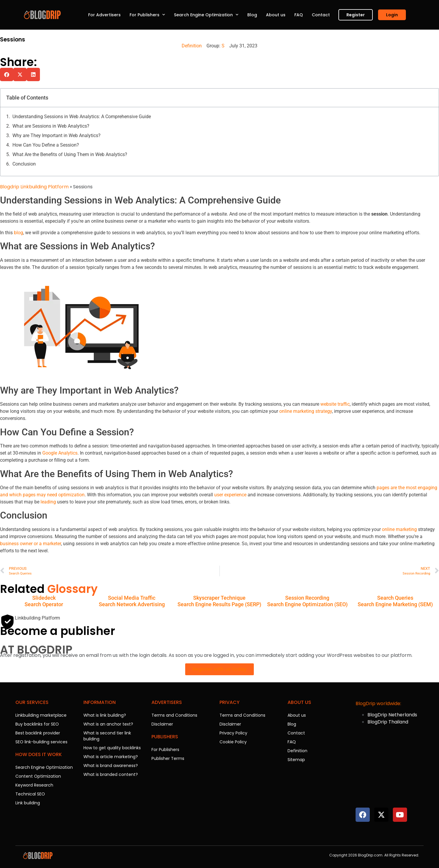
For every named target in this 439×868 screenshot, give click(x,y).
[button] (7, 74)
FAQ (299, 15)
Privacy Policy (233, 733)
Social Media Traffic (132, 598)
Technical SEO (30, 794)
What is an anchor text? (108, 724)
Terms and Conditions (174, 715)
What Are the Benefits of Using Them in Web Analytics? (70, 154)
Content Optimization (38, 776)
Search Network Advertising (132, 604)
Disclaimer (162, 724)
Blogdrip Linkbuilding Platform (34, 187)
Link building (28, 803)
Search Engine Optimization (206, 15)
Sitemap (296, 760)
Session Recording (307, 598)
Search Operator (44, 604)
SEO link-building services (41, 742)
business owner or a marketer (30, 544)
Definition (192, 46)
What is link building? (105, 715)
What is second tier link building (107, 736)
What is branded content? (111, 774)
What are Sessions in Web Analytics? (51, 126)
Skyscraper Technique (219, 598)
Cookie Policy (233, 742)
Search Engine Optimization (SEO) (307, 604)
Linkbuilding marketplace (41, 715)
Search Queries (395, 598)
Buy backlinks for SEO (37, 724)
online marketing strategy (306, 411)
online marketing (399, 529)
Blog (252, 15)
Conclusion (24, 164)
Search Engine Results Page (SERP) (219, 604)
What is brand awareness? (111, 766)
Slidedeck (44, 598)
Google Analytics (60, 453)
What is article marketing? (111, 757)
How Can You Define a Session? (46, 145)
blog (18, 233)
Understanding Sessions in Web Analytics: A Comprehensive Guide (82, 117)
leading (48, 502)
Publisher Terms (168, 758)
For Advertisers (104, 15)
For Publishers (147, 15)
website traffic (335, 404)
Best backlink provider (38, 733)
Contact (321, 15)
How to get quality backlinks (112, 748)
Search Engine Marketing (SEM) (395, 604)
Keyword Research (34, 785)
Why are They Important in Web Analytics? (57, 135)
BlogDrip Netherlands (392, 715)
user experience (230, 495)
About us (276, 15)
